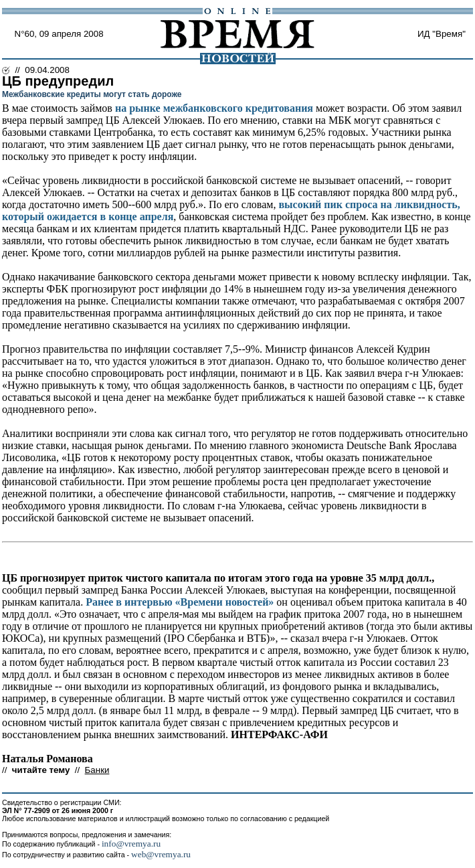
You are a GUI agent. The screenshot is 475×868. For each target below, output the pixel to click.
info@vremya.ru (131, 844)
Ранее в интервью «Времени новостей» (180, 602)
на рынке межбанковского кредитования (214, 108)
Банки (97, 770)
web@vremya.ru (161, 854)
